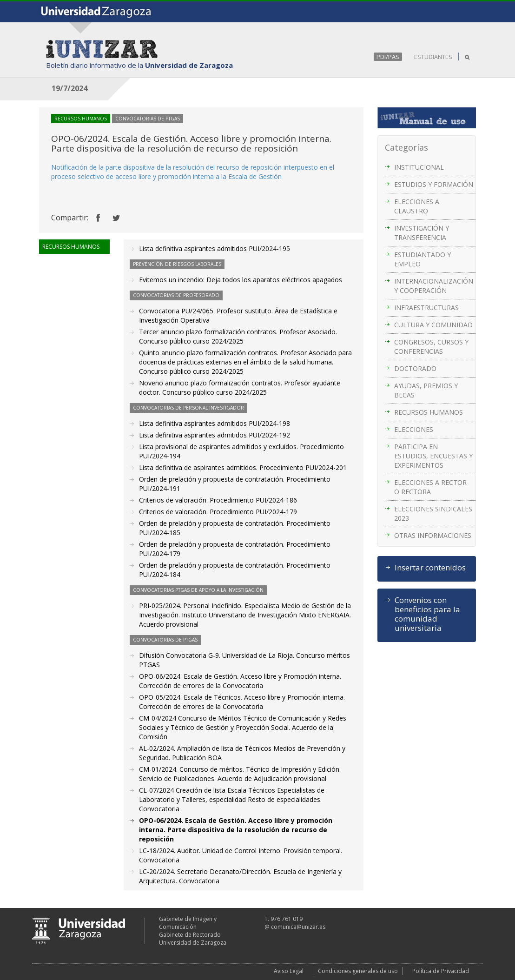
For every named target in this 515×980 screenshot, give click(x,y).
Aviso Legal (289, 971)
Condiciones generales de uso (358, 971)
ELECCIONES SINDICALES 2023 (433, 513)
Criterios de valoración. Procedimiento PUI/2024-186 (218, 500)
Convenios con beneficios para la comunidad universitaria (427, 614)
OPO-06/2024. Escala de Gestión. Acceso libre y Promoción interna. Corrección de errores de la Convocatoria (240, 681)
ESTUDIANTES (433, 57)
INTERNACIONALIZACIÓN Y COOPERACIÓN (434, 286)
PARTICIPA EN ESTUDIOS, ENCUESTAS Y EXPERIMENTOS (433, 456)
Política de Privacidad (441, 971)
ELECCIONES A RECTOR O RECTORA (430, 487)
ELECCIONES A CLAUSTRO (417, 206)
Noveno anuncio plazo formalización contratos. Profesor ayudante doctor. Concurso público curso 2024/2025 (240, 387)
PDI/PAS (388, 57)
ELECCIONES (414, 429)
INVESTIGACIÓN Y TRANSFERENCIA (422, 233)
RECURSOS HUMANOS (429, 412)
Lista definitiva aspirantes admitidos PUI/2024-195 (215, 248)
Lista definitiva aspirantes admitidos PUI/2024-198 (215, 423)
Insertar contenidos (430, 568)
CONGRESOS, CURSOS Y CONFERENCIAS (431, 347)
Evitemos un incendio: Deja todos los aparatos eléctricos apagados (241, 280)
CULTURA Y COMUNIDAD (433, 325)
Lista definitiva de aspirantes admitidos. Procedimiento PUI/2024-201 (243, 467)
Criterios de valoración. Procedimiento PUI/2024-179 (218, 512)
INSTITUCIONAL (419, 167)
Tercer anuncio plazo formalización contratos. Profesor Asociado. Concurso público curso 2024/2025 (238, 336)
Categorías (406, 147)
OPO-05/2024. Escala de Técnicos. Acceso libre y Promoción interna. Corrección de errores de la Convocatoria (242, 702)
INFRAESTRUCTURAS (426, 308)
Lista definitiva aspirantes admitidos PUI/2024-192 (215, 435)
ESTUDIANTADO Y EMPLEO (423, 259)
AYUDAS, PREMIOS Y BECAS (426, 390)
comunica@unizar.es (298, 927)
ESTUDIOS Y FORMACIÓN (434, 184)
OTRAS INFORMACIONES (433, 535)
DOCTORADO (415, 368)
